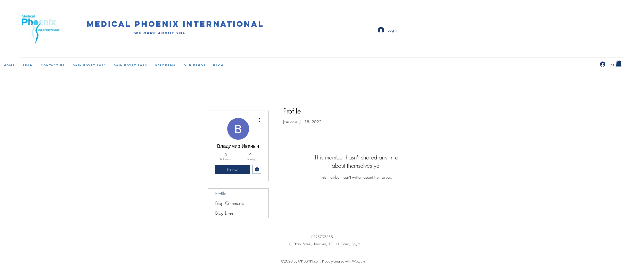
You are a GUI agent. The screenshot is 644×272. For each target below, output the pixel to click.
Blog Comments (230, 203)
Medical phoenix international (175, 24)
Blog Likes (224, 213)
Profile (221, 193)
